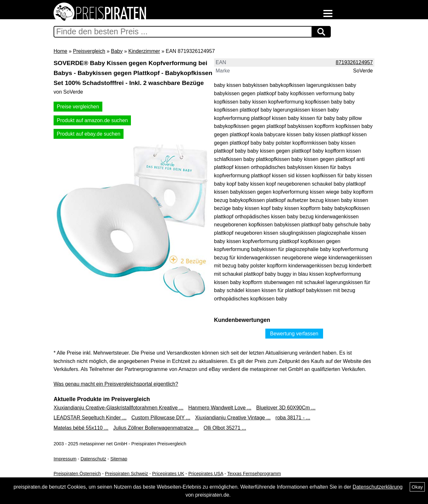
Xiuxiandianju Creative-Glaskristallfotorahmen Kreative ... (119, 408)
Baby (117, 51)
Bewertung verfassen (294, 334)
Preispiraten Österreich (77, 474)
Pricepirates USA (206, 474)
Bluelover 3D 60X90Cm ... (286, 408)
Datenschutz (93, 459)
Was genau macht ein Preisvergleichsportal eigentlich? (116, 384)
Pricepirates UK (168, 474)
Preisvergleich (89, 51)
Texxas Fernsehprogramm (254, 474)
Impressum (65, 459)
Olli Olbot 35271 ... (225, 428)
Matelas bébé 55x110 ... (81, 428)
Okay (417, 487)
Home (60, 51)
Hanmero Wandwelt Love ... (220, 408)
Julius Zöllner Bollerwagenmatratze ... (156, 428)
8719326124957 (354, 62)
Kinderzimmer (144, 51)
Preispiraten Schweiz (126, 474)
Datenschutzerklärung (378, 487)
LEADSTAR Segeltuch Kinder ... (90, 418)
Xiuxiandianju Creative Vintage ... (233, 418)
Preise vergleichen (78, 107)
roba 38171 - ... (293, 418)
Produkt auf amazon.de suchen (92, 120)
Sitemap (119, 459)
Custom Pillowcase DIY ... (161, 418)
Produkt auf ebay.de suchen (89, 134)
